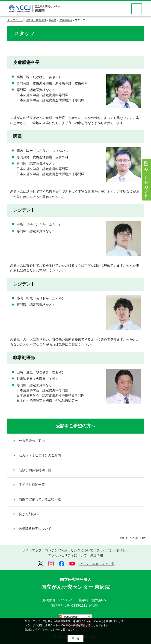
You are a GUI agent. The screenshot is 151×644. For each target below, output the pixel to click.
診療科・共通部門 (36, 20)
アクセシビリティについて (68, 555)
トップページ (15, 20)
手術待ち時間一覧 (32, 485)
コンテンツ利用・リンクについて (69, 550)
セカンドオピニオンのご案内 (40, 455)
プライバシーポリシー (113, 550)
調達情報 (97, 555)
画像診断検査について (35, 529)
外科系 (52, 20)
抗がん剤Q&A (29, 514)
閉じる (75, 638)
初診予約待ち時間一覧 (35, 470)
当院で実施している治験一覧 (40, 499)
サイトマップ (32, 550)
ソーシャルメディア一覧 (97, 564)
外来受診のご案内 (32, 441)
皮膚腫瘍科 (66, 20)
